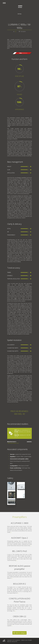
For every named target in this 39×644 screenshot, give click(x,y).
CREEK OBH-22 (20, 616)
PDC (16, 642)
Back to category (21, 633)
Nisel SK (17, 435)
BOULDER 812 (20, 584)
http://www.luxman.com (13, 443)
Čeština (19, 14)
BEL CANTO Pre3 (20, 551)
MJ (16, 32)
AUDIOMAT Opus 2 (20, 538)
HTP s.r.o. (17, 430)
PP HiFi (16, 432)
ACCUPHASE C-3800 (20, 523)
